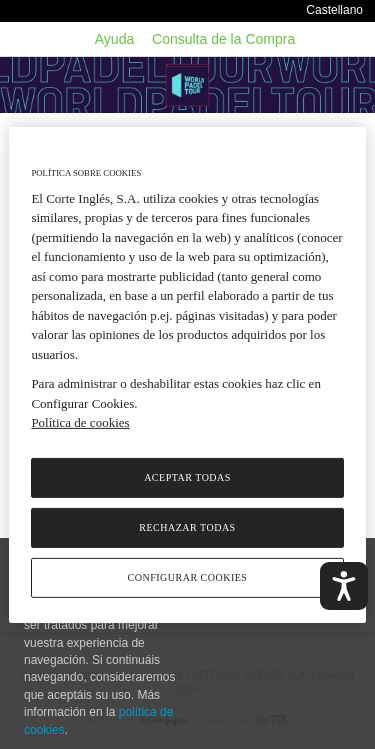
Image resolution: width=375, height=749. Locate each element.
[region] (187, 374)
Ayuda (114, 39)
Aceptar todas (187, 477)
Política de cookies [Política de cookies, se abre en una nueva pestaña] (80, 422)
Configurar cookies (188, 577)
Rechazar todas (187, 527)
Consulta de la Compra (223, 39)
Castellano (334, 10)
